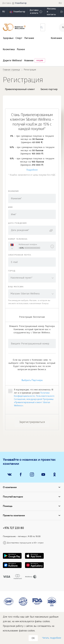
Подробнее (32, 170)
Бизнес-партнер (49, 90)
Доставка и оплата (36, 12)
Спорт (19, 38)
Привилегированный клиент (20, 90)
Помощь (32, 506)
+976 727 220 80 (13, 528)
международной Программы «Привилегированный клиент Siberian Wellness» (34, 403)
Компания (56, 38)
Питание (29, 38)
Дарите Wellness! (12, 61)
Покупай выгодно (32, 497)
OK (33, 638)
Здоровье (8, 38)
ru (4, 12)
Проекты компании (32, 515)
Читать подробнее (52, 638)
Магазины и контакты (51, 12)
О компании (32, 487)
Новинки (29, 61)
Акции (40, 61)
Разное (21, 50)
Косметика (9, 50)
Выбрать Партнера (32, 380)
